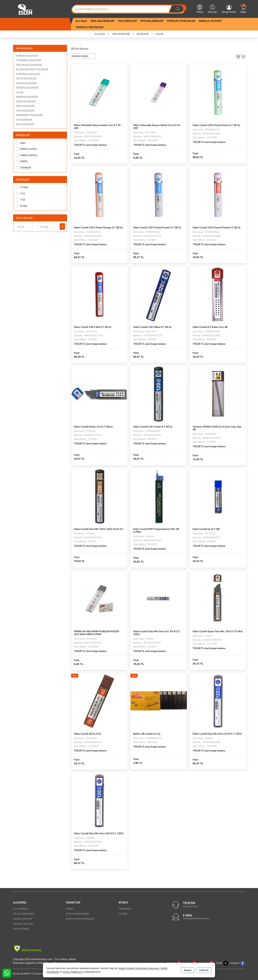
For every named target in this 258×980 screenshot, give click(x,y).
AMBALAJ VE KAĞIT (210, 21)
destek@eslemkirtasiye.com (196, 919)
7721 (21, 194)
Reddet (188, 970)
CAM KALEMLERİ (25, 111)
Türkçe (200, 9)
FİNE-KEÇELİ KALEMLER (29, 65)
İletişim (123, 914)
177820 (22, 187)
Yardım (70, 909)
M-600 (22, 206)
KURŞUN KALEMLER (27, 56)
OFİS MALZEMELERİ (152, 21)
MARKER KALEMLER (27, 97)
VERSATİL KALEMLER (27, 88)
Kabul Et (204, 970)
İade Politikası (21, 929)
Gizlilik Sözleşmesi (24, 914)
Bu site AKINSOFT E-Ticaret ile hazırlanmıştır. (36, 974)
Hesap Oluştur (229, 9)
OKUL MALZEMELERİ (102, 21)
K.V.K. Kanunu (20, 909)
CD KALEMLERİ (24, 120)
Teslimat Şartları (23, 924)
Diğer (21, 143)
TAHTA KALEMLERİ (26, 79)
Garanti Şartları (23, 919)
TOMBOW (24, 168)
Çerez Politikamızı (73, 972)
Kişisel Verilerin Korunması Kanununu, (139, 968)
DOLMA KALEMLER (26, 83)
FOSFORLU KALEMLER (28, 74)
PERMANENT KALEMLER (29, 115)
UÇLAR (20, 92)
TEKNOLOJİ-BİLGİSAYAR (89, 27)
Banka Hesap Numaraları (80, 919)
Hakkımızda (125, 909)
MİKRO (22, 161)
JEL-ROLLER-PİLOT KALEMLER (32, 69)
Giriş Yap (212, 9)
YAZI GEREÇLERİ (127, 21)
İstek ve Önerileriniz (77, 914)
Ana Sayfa (81, 21)
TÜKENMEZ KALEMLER (28, 60)
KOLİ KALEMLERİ (25, 124)
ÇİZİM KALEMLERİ (26, 101)
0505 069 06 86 (190, 907)
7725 (21, 200)
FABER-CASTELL (27, 155)
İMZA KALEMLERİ (25, 106)
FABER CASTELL (27, 149)
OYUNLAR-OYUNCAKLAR (181, 21)
